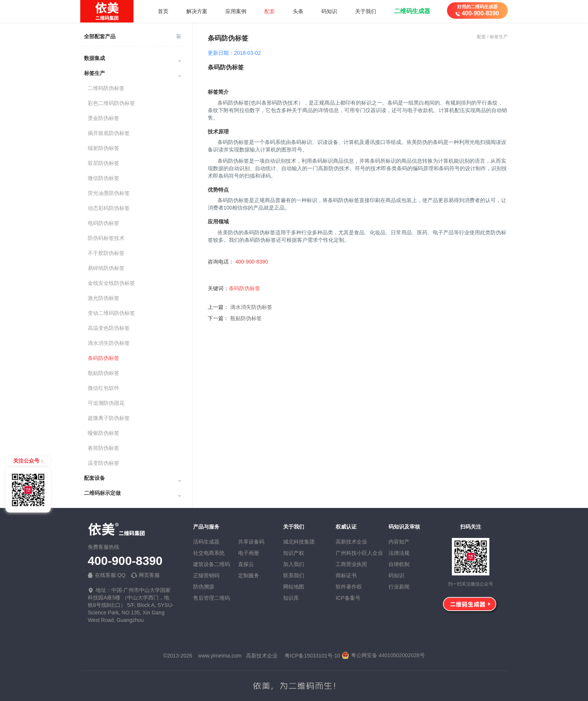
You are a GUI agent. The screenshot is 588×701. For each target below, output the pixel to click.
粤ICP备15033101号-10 (312, 656)
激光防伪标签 (103, 298)
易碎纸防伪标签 (106, 268)
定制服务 (249, 575)
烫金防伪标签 (103, 118)
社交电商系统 (209, 553)
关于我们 (366, 11)
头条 (298, 11)
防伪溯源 (204, 587)
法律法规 (399, 553)
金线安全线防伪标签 (111, 283)
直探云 (246, 564)
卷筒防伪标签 (103, 448)
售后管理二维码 (211, 598)
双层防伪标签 (103, 163)
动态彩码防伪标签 (109, 208)
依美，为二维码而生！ (294, 686)
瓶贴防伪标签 (103, 373)
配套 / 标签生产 (492, 37)
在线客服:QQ (107, 575)
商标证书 (346, 575)
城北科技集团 (299, 542)
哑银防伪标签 (103, 433)
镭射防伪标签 (103, 148)
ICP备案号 (348, 598)
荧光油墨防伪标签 (109, 193)
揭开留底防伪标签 (109, 133)
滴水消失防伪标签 (109, 343)
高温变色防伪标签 (109, 328)
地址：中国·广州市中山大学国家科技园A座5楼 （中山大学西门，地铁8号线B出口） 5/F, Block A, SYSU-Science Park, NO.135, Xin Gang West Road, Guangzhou (131, 605)
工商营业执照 (351, 564)
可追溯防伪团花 (106, 403)
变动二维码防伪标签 (111, 313)
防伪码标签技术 (106, 238)
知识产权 (294, 553)
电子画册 (249, 553)
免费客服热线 (103, 547)
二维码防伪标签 (106, 88)
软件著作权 (349, 587)
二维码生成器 (412, 11)
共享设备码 (251, 542)
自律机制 (399, 564)
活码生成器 (206, 542)
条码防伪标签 (103, 358)
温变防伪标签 (103, 463)
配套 (270, 11)
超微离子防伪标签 (109, 418)
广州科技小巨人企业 (359, 553)
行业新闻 (399, 587)
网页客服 (145, 575)
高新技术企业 (351, 542)
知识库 (291, 598)
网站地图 (294, 587)
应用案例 (236, 11)
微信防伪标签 (103, 178)
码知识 (329, 11)
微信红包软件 (103, 388)
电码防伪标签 (103, 223)
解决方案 (197, 11)
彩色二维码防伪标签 (111, 103)
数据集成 (133, 58)
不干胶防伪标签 (106, 253)
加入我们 (294, 564)
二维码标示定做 (133, 493)
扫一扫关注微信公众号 (471, 584)
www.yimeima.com (220, 656)
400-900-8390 (125, 561)
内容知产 (399, 542)
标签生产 (133, 73)
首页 (163, 11)
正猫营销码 (206, 575)
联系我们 (294, 575)
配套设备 (133, 478)
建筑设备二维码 (211, 564)
